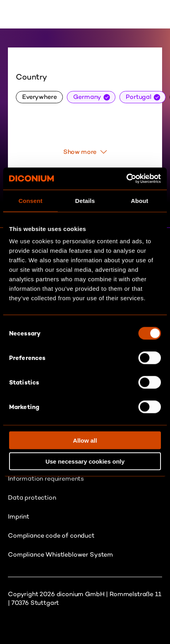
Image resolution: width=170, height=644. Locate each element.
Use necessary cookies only (85, 461)
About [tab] (140, 200)
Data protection (32, 497)
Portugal (139, 97)
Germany (87, 97)
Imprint (19, 516)
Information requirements (46, 478)
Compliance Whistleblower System (60, 554)
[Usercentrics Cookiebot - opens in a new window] (126, 179)
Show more (85, 152)
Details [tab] (85, 200)
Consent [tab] (31, 200)
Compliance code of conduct (51, 535)
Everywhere (39, 97)
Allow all (85, 440)
